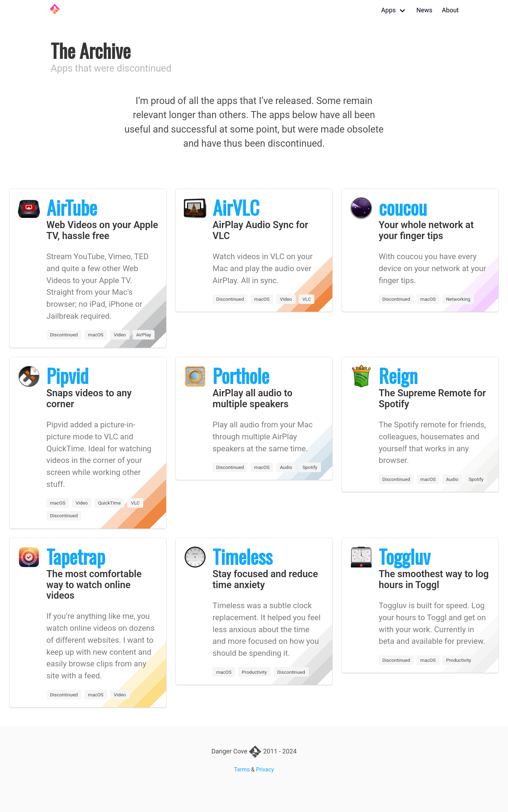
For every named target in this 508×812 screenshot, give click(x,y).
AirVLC (236, 207)
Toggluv (405, 556)
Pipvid (68, 376)
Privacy (265, 770)
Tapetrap (76, 556)
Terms (242, 770)
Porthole (241, 376)
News (424, 10)
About (450, 10)
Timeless (243, 556)
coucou (403, 207)
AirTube (72, 207)
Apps (389, 10)
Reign (398, 376)
